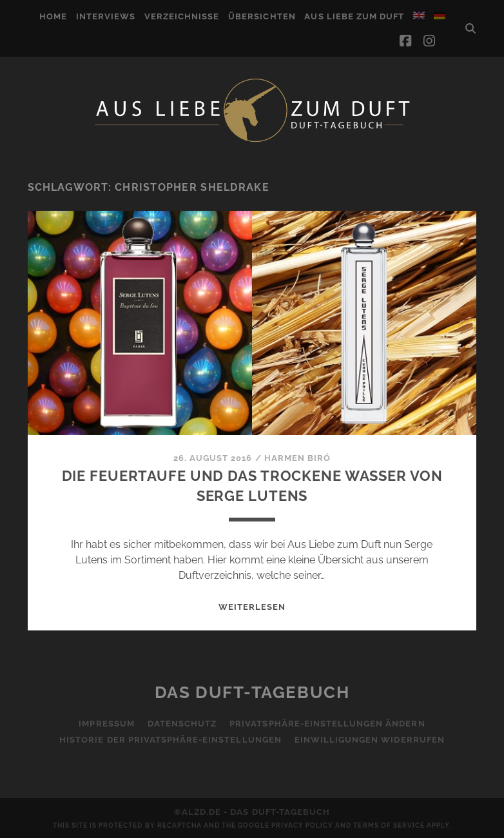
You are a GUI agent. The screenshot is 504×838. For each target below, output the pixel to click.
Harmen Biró (297, 458)
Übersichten (262, 16)
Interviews (106, 16)
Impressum (106, 724)
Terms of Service (389, 825)
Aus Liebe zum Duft (354, 16)
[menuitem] (419, 15)
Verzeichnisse (182, 16)
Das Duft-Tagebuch (252, 692)
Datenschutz (182, 724)
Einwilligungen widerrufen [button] (370, 740)
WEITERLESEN (252, 607)
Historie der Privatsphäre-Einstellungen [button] (170, 740)
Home (53, 16)
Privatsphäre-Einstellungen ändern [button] (327, 724)
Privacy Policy (303, 825)
